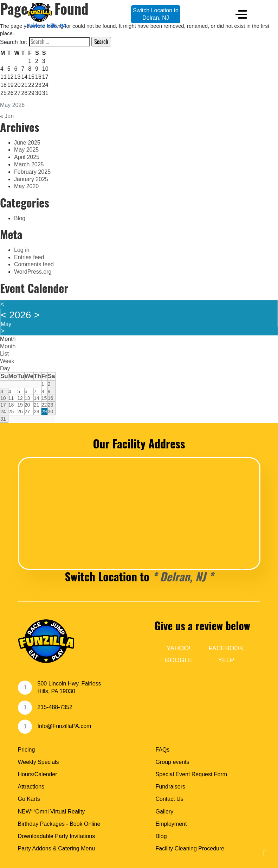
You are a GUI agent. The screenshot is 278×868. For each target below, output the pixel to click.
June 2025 (27, 143)
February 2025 (32, 172)
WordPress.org (33, 272)
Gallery (165, 812)
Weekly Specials (38, 762)
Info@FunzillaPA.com (64, 726)
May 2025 (26, 150)
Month (8, 339)
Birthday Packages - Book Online (59, 824)
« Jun (7, 116)
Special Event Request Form (192, 774)
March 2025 (29, 164)
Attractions (31, 787)
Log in (22, 250)
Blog (20, 218)
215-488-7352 (55, 707)
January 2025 (31, 179)
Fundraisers (170, 787)
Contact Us (170, 799)
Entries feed (29, 257)
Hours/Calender (38, 774)
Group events (173, 762)
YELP (226, 660)
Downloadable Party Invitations (57, 836)
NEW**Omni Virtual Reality (51, 812)
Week (7, 361)
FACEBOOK (226, 648)
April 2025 (27, 157)
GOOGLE (179, 660)
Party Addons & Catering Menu (57, 848)
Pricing (27, 750)
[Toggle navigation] (241, 14)
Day (5, 368)
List (4, 354)
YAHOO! (179, 648)
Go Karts (29, 799)
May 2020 (26, 186)
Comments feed (34, 264)
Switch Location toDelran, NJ (156, 14)
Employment (171, 824)
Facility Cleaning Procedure (190, 848)
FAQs (163, 750)
